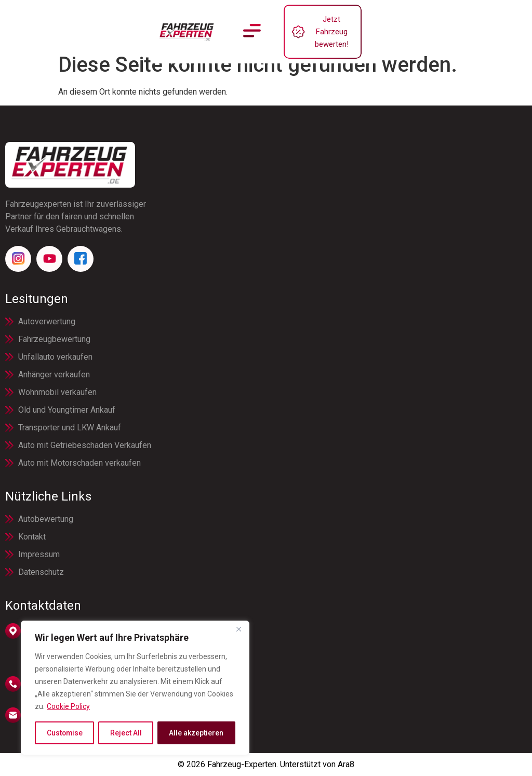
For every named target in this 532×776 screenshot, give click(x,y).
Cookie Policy (68, 707)
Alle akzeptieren (197, 733)
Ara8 (346, 764)
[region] (135, 688)
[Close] (238, 630)
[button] (252, 24)
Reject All (126, 733)
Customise (65, 733)
